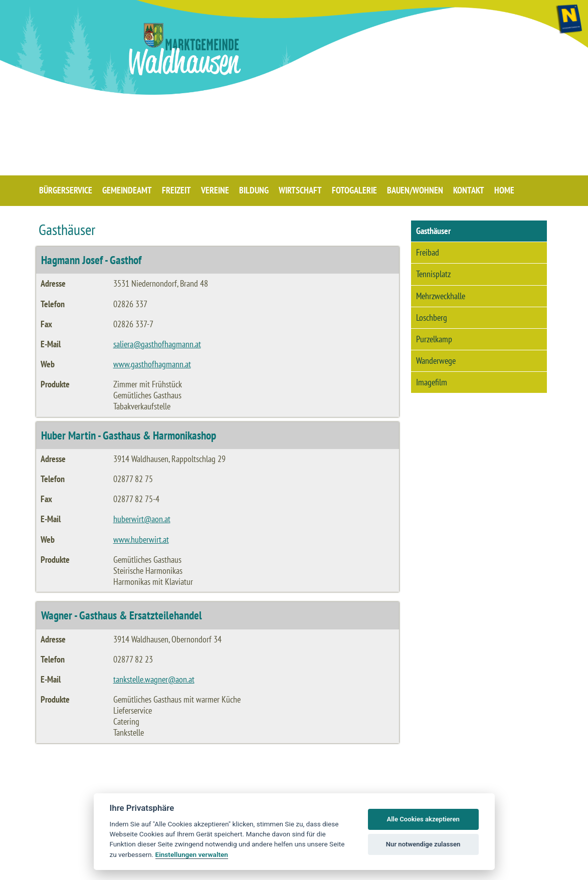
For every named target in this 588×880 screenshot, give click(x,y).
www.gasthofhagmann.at (152, 364)
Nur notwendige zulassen (423, 844)
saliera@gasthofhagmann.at (157, 344)
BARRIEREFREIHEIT (500, 870)
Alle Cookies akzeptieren (423, 819)
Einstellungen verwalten (192, 854)
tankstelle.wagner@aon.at (154, 679)
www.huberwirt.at (141, 539)
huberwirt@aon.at (142, 519)
